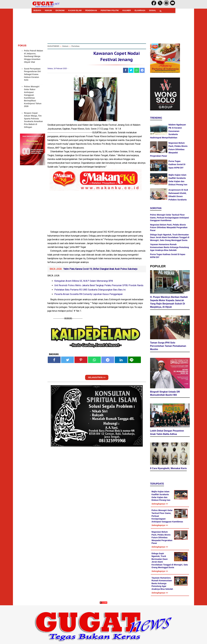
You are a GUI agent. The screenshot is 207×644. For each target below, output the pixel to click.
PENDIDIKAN (91, 10)
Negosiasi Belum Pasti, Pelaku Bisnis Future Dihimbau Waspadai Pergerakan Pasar (169, 149)
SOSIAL (153, 10)
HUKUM (48, 10)
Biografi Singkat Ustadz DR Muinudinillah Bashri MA (165, 393)
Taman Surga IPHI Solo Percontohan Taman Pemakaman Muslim (168, 346)
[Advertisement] (103, 624)
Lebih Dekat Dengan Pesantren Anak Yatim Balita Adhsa (167, 432)
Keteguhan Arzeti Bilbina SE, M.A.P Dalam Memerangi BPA (84, 281)
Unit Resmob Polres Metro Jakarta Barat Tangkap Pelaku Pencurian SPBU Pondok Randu (99, 285)
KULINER (127, 10)
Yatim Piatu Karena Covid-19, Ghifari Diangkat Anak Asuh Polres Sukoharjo (100, 269)
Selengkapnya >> (160, 504)
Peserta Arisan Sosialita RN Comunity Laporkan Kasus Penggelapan (88, 294)
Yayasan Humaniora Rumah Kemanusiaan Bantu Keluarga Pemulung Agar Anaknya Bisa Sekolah (169, 247)
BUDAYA (37, 10)
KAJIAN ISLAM (75, 10)
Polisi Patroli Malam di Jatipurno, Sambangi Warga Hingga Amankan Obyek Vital (33, 56)
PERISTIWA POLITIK (110, 10)
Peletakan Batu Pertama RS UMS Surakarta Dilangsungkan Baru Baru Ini (90, 290)
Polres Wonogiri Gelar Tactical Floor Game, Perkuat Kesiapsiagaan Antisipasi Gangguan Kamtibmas (169, 218)
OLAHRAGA (140, 10)
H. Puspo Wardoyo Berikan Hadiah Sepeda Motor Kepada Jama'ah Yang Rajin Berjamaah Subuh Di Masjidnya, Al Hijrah (169, 302)
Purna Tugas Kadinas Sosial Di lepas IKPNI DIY (177, 164)
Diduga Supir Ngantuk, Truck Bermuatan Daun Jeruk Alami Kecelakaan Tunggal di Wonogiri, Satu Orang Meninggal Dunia (170, 237)
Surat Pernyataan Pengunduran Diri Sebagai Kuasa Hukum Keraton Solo (32, 74)
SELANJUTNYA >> (97, 377)
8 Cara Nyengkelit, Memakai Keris (168, 468)
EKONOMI (60, 10)
